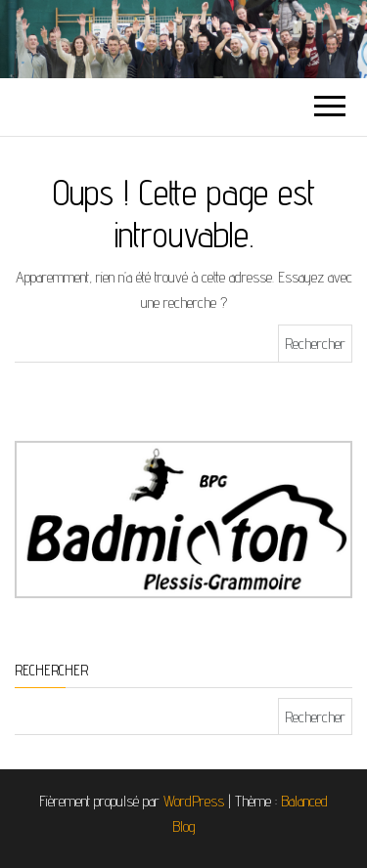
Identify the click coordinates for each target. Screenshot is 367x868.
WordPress (194, 801)
